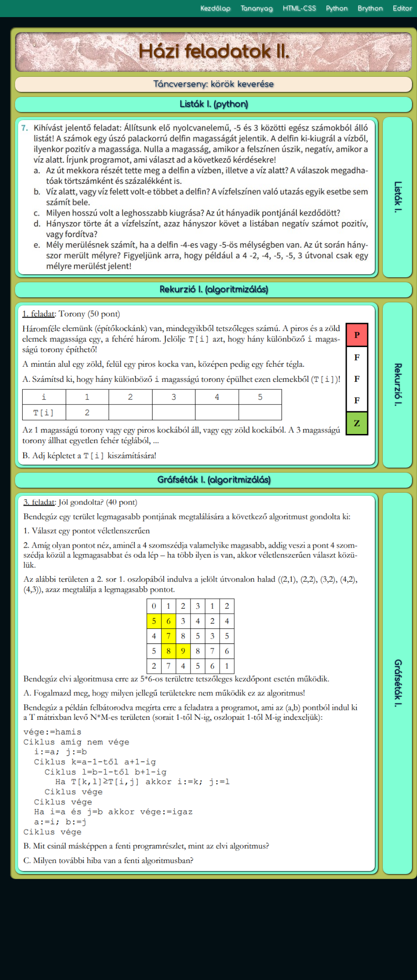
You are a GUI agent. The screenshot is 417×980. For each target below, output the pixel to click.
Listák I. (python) (214, 104)
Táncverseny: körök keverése (214, 84)
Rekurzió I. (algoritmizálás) (214, 290)
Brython (370, 9)
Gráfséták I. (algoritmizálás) (214, 480)
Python (337, 9)
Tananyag (257, 9)
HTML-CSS (299, 9)
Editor (402, 9)
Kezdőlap (216, 9)
